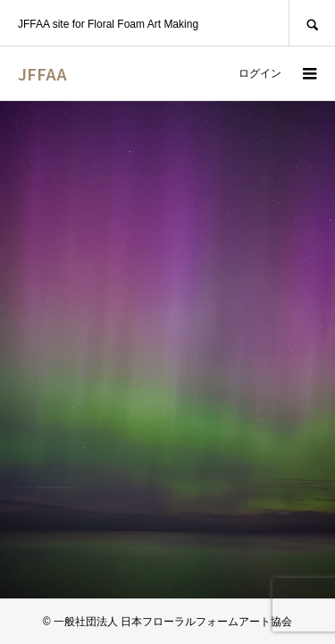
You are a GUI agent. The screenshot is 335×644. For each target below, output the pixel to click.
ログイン (260, 73)
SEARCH (312, 23)
